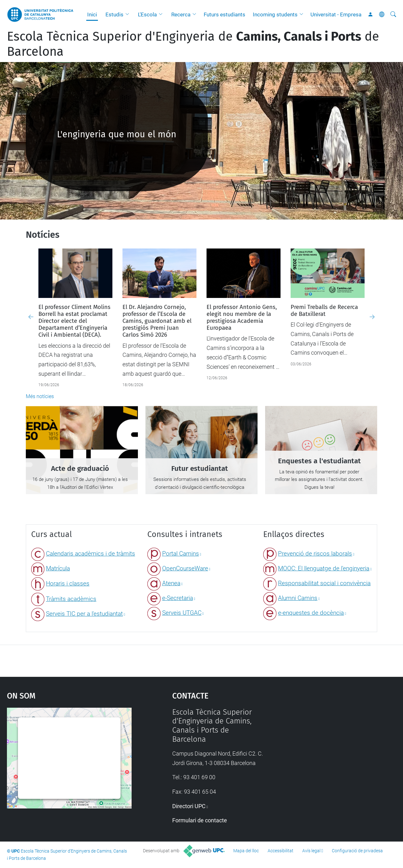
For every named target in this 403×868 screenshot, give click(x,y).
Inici (92, 14)
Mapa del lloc (246, 851)
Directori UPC (189, 806)
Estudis (114, 14)
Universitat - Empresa (336, 14)
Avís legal (311, 851)
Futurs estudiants (224, 14)
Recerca (181, 14)
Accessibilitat (281, 851)
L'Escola (147, 14)
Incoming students (275, 14)
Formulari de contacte (200, 820)
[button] (129, 14)
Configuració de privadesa (357, 851)
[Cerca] (393, 14)
